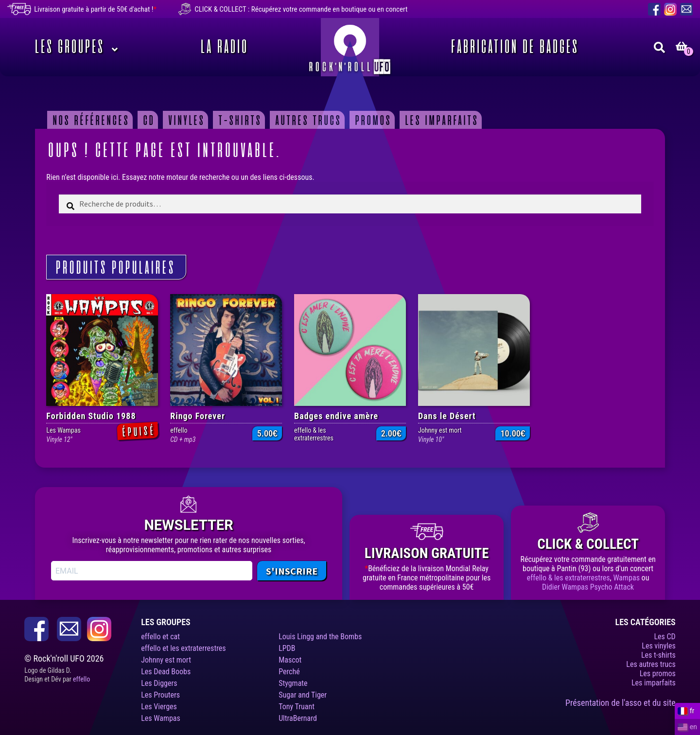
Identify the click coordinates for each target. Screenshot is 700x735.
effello (81, 679)
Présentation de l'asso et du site (621, 703)
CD (147, 120)
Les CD (665, 637)
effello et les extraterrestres (183, 648)
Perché (289, 672)
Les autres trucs (651, 664)
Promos (372, 120)
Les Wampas (161, 718)
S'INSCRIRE (292, 571)
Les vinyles (658, 646)
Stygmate (293, 683)
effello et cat (160, 637)
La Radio (223, 47)
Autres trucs (307, 120)
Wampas (626, 578)
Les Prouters (160, 695)
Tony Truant (297, 707)
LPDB (287, 648)
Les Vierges (159, 707)
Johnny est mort (166, 660)
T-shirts (238, 120)
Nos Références (89, 120)
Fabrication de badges (513, 47)
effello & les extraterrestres (569, 578)
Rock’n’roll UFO (350, 47)
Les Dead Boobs (166, 672)
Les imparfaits (440, 120)
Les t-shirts (658, 655)
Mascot (290, 660)
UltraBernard (298, 718)
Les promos (658, 674)
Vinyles (185, 120)
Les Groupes (68, 47)
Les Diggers (159, 683)
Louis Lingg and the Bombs (320, 637)
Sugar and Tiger (303, 695)
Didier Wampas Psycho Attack (588, 587)
